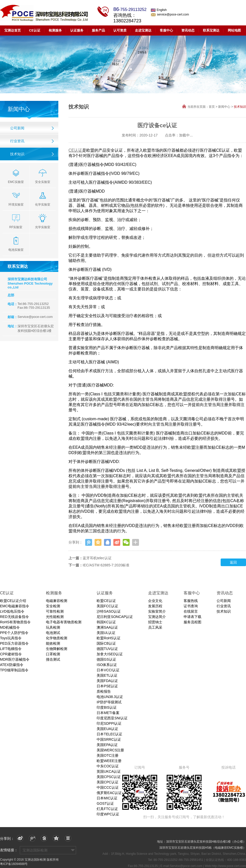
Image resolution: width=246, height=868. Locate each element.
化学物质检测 (57, 638)
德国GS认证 (106, 659)
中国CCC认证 (108, 787)
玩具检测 (53, 627)
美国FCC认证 (107, 606)
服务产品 (98, 30)
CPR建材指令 (11, 654)
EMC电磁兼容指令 (15, 606)
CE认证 (35, 30)
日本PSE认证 (107, 686)
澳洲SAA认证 (107, 627)
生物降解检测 (57, 649)
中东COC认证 (108, 766)
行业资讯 (17, 141)
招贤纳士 (155, 622)
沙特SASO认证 (109, 611)
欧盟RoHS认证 (108, 638)
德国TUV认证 (107, 649)
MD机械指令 (10, 627)
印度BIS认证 (107, 707)
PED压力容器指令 (14, 643)
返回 (233, 562)
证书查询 (191, 606)
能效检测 (53, 643)
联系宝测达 (211, 30)
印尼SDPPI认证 (109, 723)
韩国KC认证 (106, 622)
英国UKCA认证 (109, 771)
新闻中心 (224, 107)
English (159, 10)
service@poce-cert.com (170, 14)
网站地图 (234, 30)
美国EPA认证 (107, 745)
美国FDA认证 (107, 681)
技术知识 (17, 154)
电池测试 (53, 633)
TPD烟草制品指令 (14, 670)
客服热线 (191, 601)
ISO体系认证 (107, 665)
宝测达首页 (13, 30)
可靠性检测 (55, 611)
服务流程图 (192, 622)
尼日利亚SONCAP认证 (115, 617)
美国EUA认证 (107, 729)
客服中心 (166, 30)
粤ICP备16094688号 (14, 864)
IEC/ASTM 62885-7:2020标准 (106, 565)
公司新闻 (17, 128)
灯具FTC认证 (107, 809)
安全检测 (53, 606)
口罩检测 (53, 654)
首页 (212, 107)
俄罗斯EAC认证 (109, 793)
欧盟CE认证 (106, 601)
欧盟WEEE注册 (109, 761)
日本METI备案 (108, 713)
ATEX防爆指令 (12, 665)
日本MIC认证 (107, 798)
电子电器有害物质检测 (64, 622)
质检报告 (104, 691)
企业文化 (155, 601)
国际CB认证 (106, 643)
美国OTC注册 (108, 755)
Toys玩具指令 (11, 638)
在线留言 (191, 611)
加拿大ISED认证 (110, 654)
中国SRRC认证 (109, 739)
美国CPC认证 (108, 782)
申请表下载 (192, 617)
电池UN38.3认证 (110, 697)
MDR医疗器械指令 (15, 659)
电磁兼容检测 (57, 601)
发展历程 (155, 606)
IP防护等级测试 (109, 702)
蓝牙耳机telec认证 (97, 558)
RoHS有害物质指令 (15, 622)
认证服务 (77, 30)
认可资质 (120, 30)
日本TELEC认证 (109, 734)
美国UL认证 (106, 633)
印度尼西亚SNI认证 (112, 718)
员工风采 (155, 627)
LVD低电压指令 (12, 611)
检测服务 (55, 30)
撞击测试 (53, 659)
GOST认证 (105, 803)
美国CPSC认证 (109, 777)
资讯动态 (188, 30)
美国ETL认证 (107, 675)
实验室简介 (157, 611)
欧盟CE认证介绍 (13, 601)
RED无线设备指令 (14, 617)
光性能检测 (55, 617)
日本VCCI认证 (108, 670)
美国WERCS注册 (110, 750)
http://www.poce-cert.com (229, 866)
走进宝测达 (143, 30)
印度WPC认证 (108, 814)
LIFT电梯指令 (11, 649)
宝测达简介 (157, 617)
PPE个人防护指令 (14, 633)
